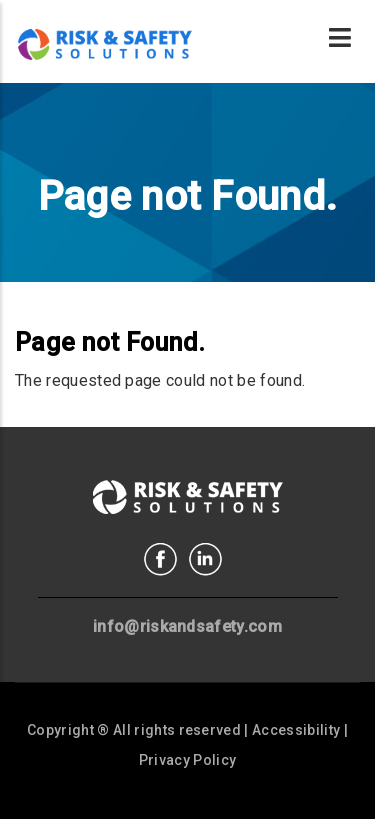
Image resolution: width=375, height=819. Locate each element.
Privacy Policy (187, 760)
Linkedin (205, 559)
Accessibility (296, 730)
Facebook (160, 559)
